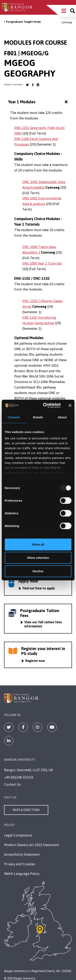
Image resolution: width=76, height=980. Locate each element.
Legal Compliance (18, 835)
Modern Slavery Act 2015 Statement (32, 845)
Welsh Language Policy (22, 874)
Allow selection (38, 558)
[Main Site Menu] (64, 11)
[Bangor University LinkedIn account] (38, 85)
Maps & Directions (26, 810)
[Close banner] (70, 405)
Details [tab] (38, 417)
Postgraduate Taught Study (23, 22)
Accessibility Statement (22, 854)
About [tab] (62, 417)
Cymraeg (67, 22)
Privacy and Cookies (20, 864)
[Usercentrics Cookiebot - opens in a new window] (45, 405)
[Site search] (73, 11)
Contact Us (12, 784)
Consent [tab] (14, 417)
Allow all (38, 544)
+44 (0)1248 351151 (19, 777)
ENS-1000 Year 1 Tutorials (42, 263)
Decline (38, 571)
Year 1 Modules (38, 102)
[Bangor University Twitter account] (27, 85)
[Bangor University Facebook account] (33, 85)
